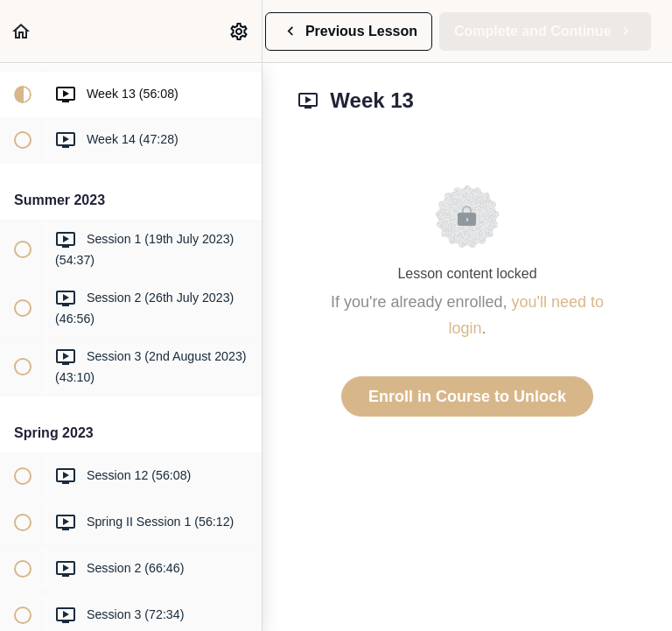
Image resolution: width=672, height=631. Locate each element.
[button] (22, 31)
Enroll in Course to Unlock (467, 396)
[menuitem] (240, 31)
